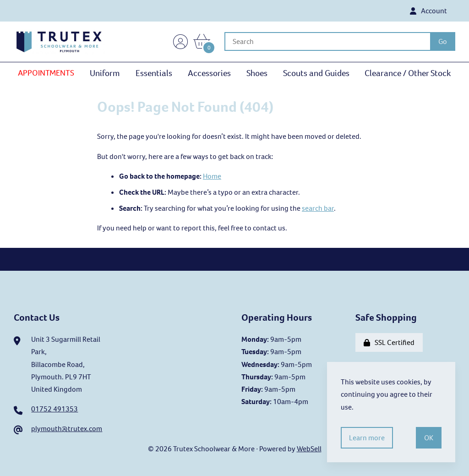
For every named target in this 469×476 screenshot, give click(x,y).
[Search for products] (327, 41)
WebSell (309, 449)
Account (428, 11)
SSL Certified (389, 342)
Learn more (367, 438)
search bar (318, 208)
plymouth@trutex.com (67, 429)
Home (212, 176)
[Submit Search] (443, 41)
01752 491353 (55, 409)
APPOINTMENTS (46, 73)
